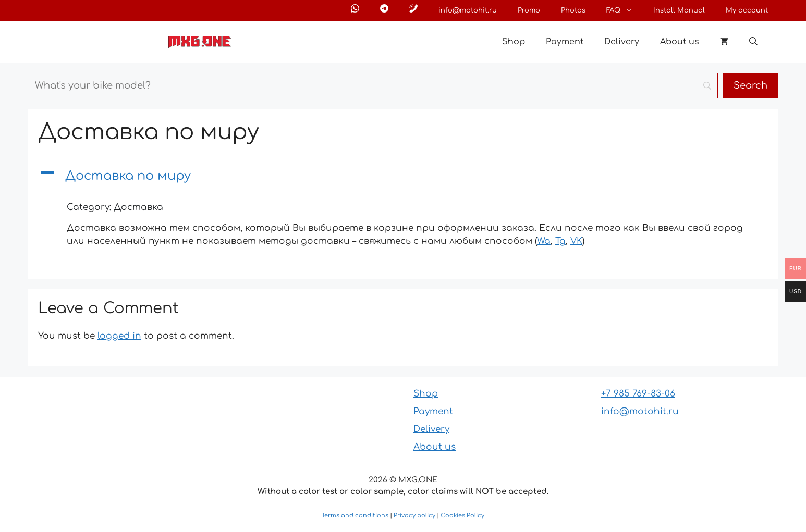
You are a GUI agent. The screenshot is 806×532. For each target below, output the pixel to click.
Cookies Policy (462, 516)
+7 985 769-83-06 (638, 394)
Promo (529, 10)
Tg (560, 241)
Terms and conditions (355, 516)
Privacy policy (414, 516)
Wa (544, 241)
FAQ (625, 10)
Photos (573, 10)
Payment (565, 42)
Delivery (622, 42)
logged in (119, 336)
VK (576, 241)
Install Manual (679, 10)
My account (747, 10)
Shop (514, 42)
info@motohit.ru (468, 10)
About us (680, 42)
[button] (753, 42)
